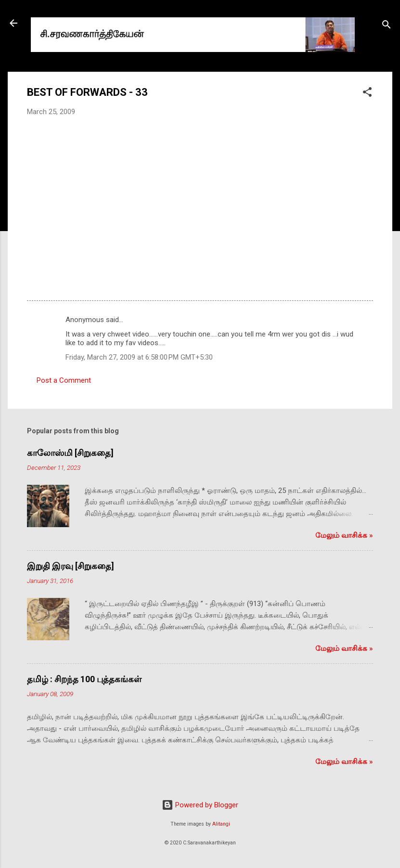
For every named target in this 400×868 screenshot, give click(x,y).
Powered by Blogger (200, 805)
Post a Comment (64, 380)
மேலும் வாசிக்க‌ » (344, 535)
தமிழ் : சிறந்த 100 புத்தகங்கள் (84, 679)
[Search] (387, 26)
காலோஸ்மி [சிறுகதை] (70, 453)
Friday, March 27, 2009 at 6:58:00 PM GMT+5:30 (139, 357)
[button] (367, 94)
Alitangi (221, 824)
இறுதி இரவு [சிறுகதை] (71, 566)
